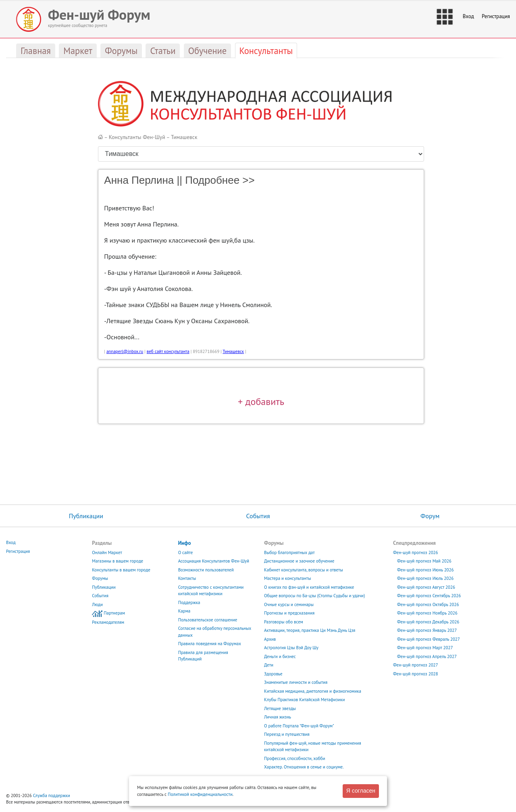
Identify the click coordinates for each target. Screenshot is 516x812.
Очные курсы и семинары (289, 604)
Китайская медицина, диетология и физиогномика (313, 691)
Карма (184, 611)
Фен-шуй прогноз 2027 (416, 665)
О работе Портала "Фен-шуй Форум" (299, 726)
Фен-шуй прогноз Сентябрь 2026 (429, 596)
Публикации (86, 516)
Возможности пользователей (206, 570)
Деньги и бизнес (280, 656)
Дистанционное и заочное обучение (299, 561)
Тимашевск (184, 137)
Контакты (187, 578)
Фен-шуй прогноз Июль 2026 (425, 578)
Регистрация (496, 16)
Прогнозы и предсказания (289, 613)
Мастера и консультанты (287, 578)
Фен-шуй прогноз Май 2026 (424, 561)
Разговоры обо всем (284, 622)
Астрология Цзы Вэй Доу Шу (291, 648)
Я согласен (361, 791)
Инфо (185, 543)
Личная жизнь (278, 717)
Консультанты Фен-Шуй (137, 137)
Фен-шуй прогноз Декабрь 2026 (428, 622)
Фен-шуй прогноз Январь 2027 (427, 630)
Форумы (100, 578)
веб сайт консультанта (168, 351)
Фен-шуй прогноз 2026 (416, 552)
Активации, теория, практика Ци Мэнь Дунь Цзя (310, 630)
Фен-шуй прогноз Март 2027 (425, 648)
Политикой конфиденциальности (200, 794)
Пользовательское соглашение (208, 620)
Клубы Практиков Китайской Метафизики (304, 700)
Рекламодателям (108, 622)
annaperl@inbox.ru (125, 351)
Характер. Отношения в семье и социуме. (304, 767)
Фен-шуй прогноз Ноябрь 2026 (427, 613)
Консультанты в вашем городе (121, 570)
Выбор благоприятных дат (289, 552)
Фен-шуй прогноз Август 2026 (426, 587)
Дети (269, 665)
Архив (270, 639)
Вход (468, 16)
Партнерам (114, 613)
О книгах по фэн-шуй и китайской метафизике (309, 587)
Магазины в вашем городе (118, 561)
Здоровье (273, 674)
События (258, 516)
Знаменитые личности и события (296, 682)
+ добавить (261, 401)
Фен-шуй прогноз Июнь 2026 (425, 570)
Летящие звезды (280, 708)
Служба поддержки (52, 795)
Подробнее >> (220, 180)
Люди (97, 604)
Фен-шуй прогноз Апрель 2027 (427, 656)
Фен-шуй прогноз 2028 (416, 674)
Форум (430, 516)
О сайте (186, 552)
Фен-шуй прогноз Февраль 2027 (429, 639)
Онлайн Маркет (107, 552)
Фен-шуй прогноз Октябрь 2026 (428, 604)
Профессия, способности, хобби (294, 758)
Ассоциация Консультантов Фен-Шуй (214, 561)
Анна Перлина (139, 180)
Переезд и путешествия (287, 734)
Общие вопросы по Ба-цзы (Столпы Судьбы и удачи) (314, 596)
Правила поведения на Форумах (210, 644)
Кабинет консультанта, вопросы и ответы (304, 570)
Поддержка (189, 602)
